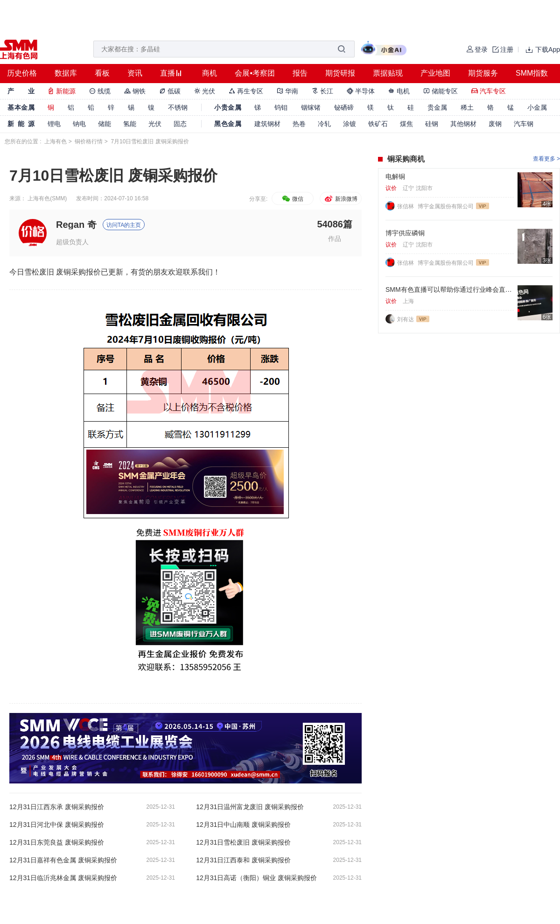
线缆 (100, 91)
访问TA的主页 (124, 225)
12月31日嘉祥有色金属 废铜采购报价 (63, 860)
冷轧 (324, 124)
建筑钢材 (267, 124)
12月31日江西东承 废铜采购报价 (57, 807)
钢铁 (135, 91)
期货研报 (340, 73)
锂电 (54, 124)
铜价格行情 (89, 141)
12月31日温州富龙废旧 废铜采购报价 (250, 807)
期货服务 (483, 73)
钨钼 (281, 107)
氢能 (130, 124)
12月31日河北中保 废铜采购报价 (57, 825)
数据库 (66, 73)
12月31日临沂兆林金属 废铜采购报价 (63, 878)
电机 (399, 91)
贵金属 (437, 107)
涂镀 (350, 124)
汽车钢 (524, 124)
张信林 (406, 206)
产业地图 (435, 73)
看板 (102, 73)
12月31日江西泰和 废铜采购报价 (243, 860)
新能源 (62, 91)
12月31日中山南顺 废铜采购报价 (243, 825)
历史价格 (22, 73)
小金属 (537, 107)
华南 (287, 91)
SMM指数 (532, 73)
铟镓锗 (311, 107)
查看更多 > (546, 159)
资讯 (135, 73)
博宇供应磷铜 (405, 233)
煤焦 (406, 124)
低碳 (170, 91)
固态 (180, 124)
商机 (210, 73)
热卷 (299, 124)
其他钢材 (463, 124)
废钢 (495, 124)
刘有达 (406, 319)
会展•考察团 (255, 73)
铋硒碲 (344, 107)
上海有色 (56, 141)
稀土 (467, 107)
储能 (105, 124)
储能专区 (441, 91)
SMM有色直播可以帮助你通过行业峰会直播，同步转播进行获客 (450, 289)
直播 (168, 73)
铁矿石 (378, 124)
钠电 (79, 124)
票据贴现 (388, 73)
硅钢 (432, 124)
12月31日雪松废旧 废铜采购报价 (243, 842)
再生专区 (246, 91)
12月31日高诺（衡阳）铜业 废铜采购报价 (256, 878)
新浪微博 (340, 199)
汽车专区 (489, 91)
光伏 (205, 91)
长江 (322, 91)
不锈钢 (178, 107)
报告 (300, 73)
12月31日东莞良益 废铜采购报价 (57, 842)
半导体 (361, 91)
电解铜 (395, 176)
